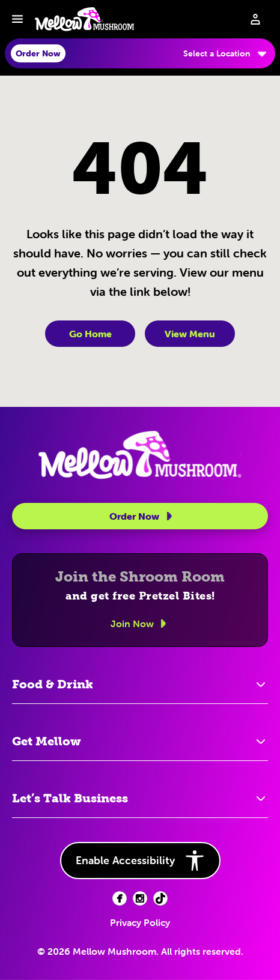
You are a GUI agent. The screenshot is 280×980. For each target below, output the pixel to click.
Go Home (90, 334)
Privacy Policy (140, 922)
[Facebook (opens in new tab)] (120, 898)
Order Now (143, 516)
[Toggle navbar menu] (17, 19)
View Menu (190, 334)
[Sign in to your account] (255, 19)
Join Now (140, 624)
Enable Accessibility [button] (140, 861)
